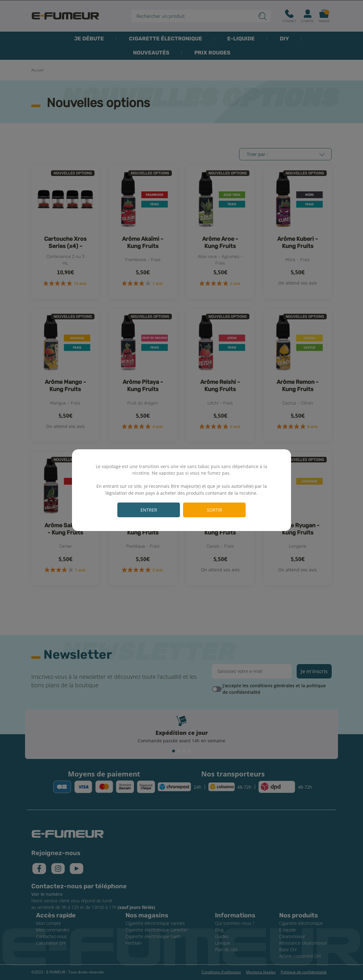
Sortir (215, 510)
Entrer (149, 510)
